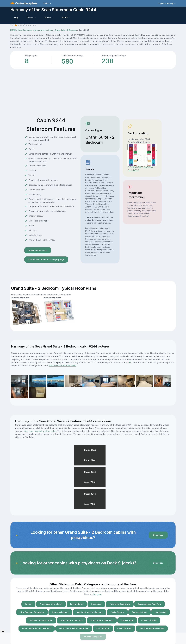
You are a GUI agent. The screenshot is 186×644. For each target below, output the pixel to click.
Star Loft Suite (103, 629)
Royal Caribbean (25, 30)
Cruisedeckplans (26, 3)
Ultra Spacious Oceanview (32, 612)
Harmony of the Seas (43, 30)
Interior (28, 604)
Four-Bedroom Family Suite (152, 629)
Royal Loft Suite (124, 629)
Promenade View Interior (51, 604)
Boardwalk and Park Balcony (89, 612)
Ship (16, 18)
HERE (129, 362)
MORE (65, 18)
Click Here (158, 535)
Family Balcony (117, 612)
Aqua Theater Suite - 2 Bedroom (74, 629)
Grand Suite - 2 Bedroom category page (46, 259)
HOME (13, 30)
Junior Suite (161, 612)
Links (46, 3)
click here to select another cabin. (40, 431)
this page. (97, 594)
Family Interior (77, 604)
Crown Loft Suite (149, 620)
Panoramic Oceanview (120, 604)
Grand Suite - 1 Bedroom (72, 620)
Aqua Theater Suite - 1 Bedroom (37, 629)
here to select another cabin (62, 365)
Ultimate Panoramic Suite (41, 620)
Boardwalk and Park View (149, 604)
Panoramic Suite (139, 612)
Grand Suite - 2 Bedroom (66, 30)
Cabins (47, 18)
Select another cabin (38, 250)
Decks (30, 18)
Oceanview (96, 604)
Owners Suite (127, 620)
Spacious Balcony (60, 612)
